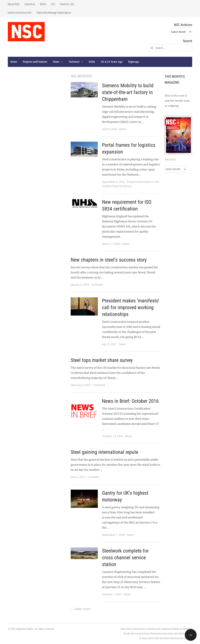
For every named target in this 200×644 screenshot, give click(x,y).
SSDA (92, 62)
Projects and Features (35, 62)
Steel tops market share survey (102, 360)
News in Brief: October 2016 (130, 401)
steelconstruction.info (20, 13)
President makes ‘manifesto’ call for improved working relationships (131, 307)
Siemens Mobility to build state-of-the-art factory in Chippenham (128, 92)
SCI (53, 4)
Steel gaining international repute (104, 452)
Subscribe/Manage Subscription (54, 13)
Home (14, 62)
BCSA (43, 4)
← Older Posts (81, 609)
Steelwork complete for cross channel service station (125, 558)
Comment (97, 285)
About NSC (14, 4)
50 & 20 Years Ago (112, 62)
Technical (74, 62)
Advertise (30, 4)
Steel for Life (67, 4)
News (56, 62)
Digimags (134, 62)
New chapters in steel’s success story (109, 260)
